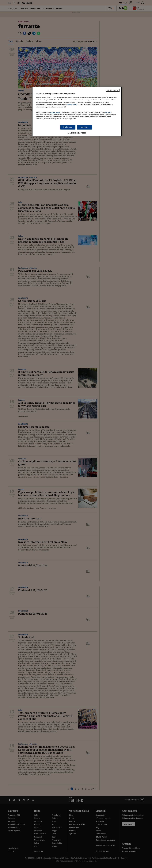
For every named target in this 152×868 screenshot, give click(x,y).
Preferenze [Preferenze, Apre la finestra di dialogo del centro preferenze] (68, 127)
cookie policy (72, 105)
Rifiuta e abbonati (113, 90)
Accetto (85, 127)
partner (108, 112)
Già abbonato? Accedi (77, 133)
